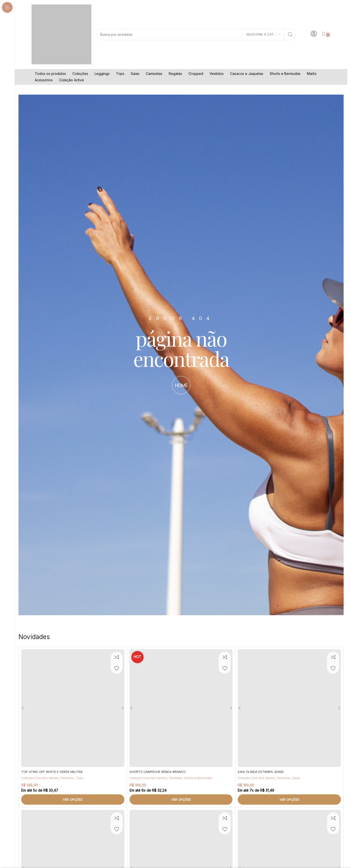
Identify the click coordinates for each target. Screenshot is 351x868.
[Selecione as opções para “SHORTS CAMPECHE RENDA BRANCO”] (181, 800)
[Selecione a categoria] (263, 34)
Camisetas (154, 74)
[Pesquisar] (196, 34)
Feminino (70, 778)
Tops (120, 74)
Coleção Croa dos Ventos (41, 778)
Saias (135, 74)
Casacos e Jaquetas (247, 74)
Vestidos (217, 74)
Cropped (196, 74)
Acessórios (44, 80)
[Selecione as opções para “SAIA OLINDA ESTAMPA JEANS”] (289, 800)
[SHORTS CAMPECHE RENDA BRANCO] (181, 708)
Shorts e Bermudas (285, 74)
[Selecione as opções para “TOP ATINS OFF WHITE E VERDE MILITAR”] (73, 800)
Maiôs (312, 74)
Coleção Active (72, 80)
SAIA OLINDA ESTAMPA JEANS (262, 772)
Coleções (80, 74)
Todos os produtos (50, 74)
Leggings (102, 74)
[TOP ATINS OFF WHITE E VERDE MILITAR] (73, 708)
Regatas (175, 74)
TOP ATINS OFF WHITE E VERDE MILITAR (55, 772)
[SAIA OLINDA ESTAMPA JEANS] (289, 708)
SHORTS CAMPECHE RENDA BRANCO (160, 772)
